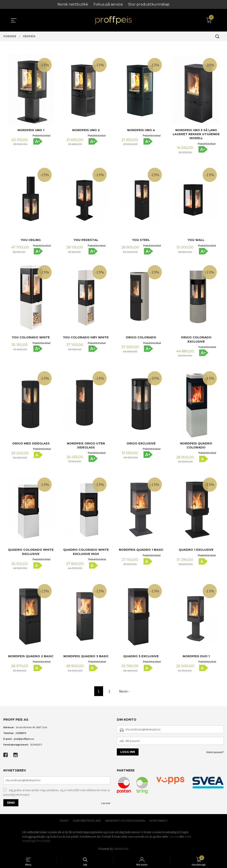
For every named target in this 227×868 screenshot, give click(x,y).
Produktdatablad (41, 136)
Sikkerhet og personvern (125, 821)
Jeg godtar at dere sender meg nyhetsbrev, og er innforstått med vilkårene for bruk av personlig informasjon (57, 793)
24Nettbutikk (121, 849)
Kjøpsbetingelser (87, 821)
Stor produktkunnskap (149, 4)
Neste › (124, 691)
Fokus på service (108, 4)
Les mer (106, 803)
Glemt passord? (215, 752)
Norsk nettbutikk (73, 4)
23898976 (21, 733)
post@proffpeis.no (24, 739)
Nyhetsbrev (158, 821)
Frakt (64, 821)
